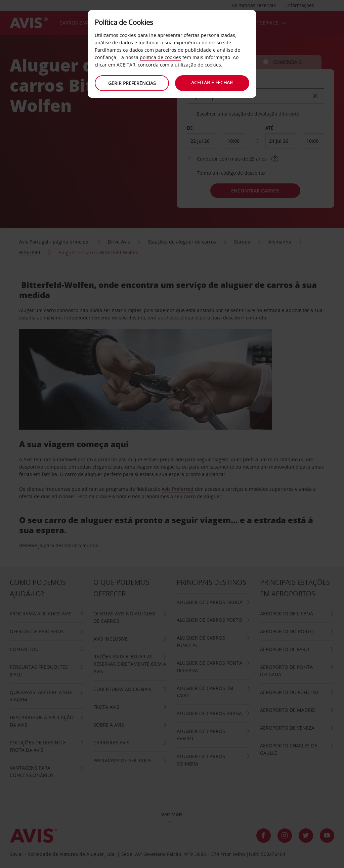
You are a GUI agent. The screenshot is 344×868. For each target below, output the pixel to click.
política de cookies (160, 57)
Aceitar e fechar (212, 82)
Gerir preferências (132, 83)
